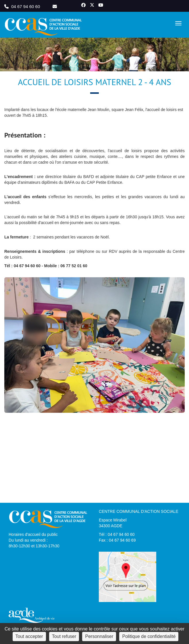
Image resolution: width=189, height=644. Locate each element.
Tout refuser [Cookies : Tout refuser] (64, 636)
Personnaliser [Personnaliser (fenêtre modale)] (99, 636)
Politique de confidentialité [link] (149, 636)
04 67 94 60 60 (23, 6)
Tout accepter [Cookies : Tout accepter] (29, 636)
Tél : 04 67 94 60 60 (117, 534)
